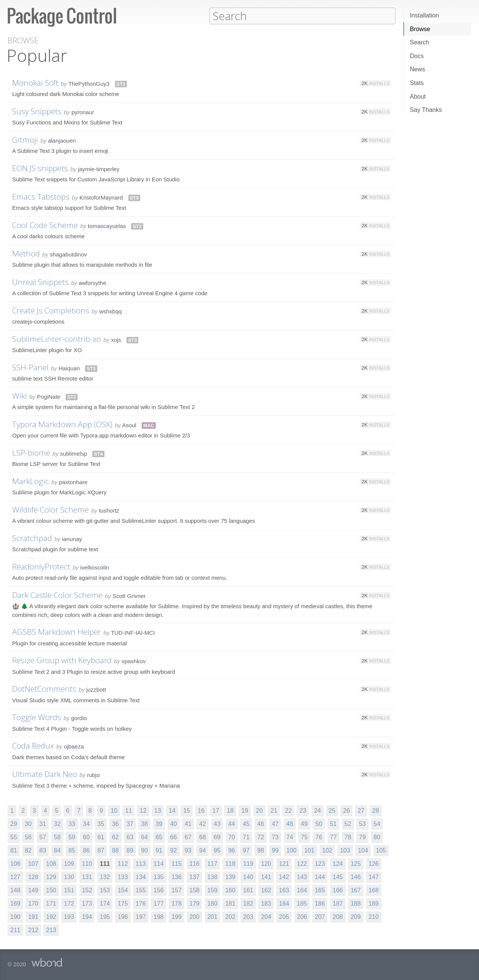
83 (43, 850)
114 (159, 863)
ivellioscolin (95, 567)
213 (51, 930)
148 (15, 890)
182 (248, 903)
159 (213, 890)
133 (123, 877)
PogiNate (49, 396)
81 (14, 850)
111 (105, 863)
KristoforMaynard (101, 197)
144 (320, 877)
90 (144, 850)
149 (33, 890)
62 (115, 837)
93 (188, 850)
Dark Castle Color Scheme (57, 595)
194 (87, 916)
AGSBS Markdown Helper (57, 631)
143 (302, 877)
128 (33, 877)
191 (33, 916)
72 (261, 837)
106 (15, 863)
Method (26, 253)
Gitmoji (25, 139)
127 (15, 877)
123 (320, 863)
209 (356, 916)
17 (216, 810)
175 (123, 903)
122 (302, 863)
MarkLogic (31, 481)
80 (377, 837)
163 (284, 890)
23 (303, 810)
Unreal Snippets (40, 282)
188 (356, 903)
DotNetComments (44, 688)
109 (69, 863)
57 (43, 837)
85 (72, 850)
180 (213, 903)
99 (275, 850)
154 (123, 890)
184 (284, 903)
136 (176, 877)
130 (69, 877)
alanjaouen (62, 140)
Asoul (129, 425)
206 (302, 916)
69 (217, 837)
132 (105, 877)
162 (266, 890)
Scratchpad (32, 538)
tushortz (109, 510)
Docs (417, 56)
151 (69, 890)
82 (28, 850)
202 (230, 916)
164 (302, 890)
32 (57, 823)
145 (338, 877)
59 (72, 837)
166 (338, 890)
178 (176, 903)
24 (318, 810)
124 (338, 863)
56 (28, 837)
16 (201, 810)
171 (51, 903)
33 (72, 823)
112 (123, 863)
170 (33, 903)
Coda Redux (33, 745)
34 (86, 823)
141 (266, 877)
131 (87, 877)
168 (374, 890)
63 (130, 837)
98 (261, 850)
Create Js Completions (51, 310)
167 (356, 890)
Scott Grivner (129, 595)
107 (33, 863)
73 (275, 837)
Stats (417, 83)
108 (51, 863)
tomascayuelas (107, 226)
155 (141, 890)
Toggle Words (37, 717)
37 (130, 823)
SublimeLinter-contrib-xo (57, 338)
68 (202, 837)
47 (275, 823)
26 (346, 810)
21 (274, 810)
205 (284, 916)
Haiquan (69, 368)
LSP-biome (31, 452)
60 (86, 837)
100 (292, 850)
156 (159, 890)
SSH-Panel (30, 367)
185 (302, 903)
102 (327, 850)
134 (141, 877)
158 (195, 890)
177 (159, 903)
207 (320, 916)
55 (14, 837)
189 (374, 903)
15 (187, 810)
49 (304, 823)
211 (15, 930)
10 (114, 810)
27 (361, 810)
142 (284, 877)
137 (195, 877)
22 (288, 810)
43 (217, 823)
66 (174, 837)
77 (334, 837)
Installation (424, 15)
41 (188, 823)
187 (338, 903)
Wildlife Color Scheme (51, 509)
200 (195, 916)
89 (130, 850)
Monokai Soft (35, 82)
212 (33, 930)
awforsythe (92, 282)
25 (332, 810)
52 (348, 823)
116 (195, 863)
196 (123, 916)
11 (128, 810)
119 (248, 863)
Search (420, 42)
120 (266, 863)
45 (246, 823)
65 (159, 837)
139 (230, 877)
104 (363, 850)
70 (232, 837)
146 (356, 877)
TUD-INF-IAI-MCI (133, 632)
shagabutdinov (68, 254)
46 (261, 823)
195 (105, 916)
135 (159, 877)
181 (230, 903)
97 (246, 850)
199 (176, 916)
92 (174, 850)
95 (217, 850)
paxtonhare (73, 482)
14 (172, 810)
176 (141, 903)
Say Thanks (426, 110)
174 (105, 903)
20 (259, 810)
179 (195, 903)
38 (144, 823)
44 (232, 823)
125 (356, 863)
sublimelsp (74, 453)
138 (213, 877)
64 (144, 837)
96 (232, 850)
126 (374, 863)
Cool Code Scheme (45, 225)
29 (14, 823)
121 (284, 863)
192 (51, 916)
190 (15, 916)
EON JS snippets (40, 168)
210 (374, 916)
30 (28, 823)
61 (101, 837)
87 (101, 850)
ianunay (72, 539)
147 (374, 877)
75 (304, 837)
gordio (79, 718)
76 (319, 837)
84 (57, 850)
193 (69, 916)
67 (188, 837)
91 (159, 850)
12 (143, 810)
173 (87, 903)
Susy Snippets (37, 111)
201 (213, 916)
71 (246, 837)
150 (51, 890)
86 (86, 850)
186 (320, 903)
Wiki (20, 395)
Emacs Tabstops (41, 196)
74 (290, 837)
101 (309, 850)
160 (230, 890)
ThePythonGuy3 (89, 83)
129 (51, 877)
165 (320, 890)
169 (15, 903)
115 (176, 863)
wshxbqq (110, 311)
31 (43, 823)
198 (159, 916)
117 (213, 863)
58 (57, 837)
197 (141, 916)
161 (248, 890)
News (417, 69)
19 (245, 810)
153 (105, 890)
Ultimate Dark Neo (45, 774)
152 (87, 890)
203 (248, 916)
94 (202, 850)
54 (377, 823)
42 (202, 823)
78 (348, 837)
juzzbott (96, 689)
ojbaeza (74, 746)
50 (319, 823)
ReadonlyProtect (41, 566)
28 (376, 810)
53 (362, 823)
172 (69, 903)
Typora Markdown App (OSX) (62, 424)
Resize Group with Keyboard (62, 660)
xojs (116, 339)
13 (158, 810)
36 (115, 823)
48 (290, 823)
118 (230, 863)
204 (266, 916)
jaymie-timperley (99, 169)
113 (141, 863)
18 (230, 810)
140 (248, 877)
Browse (420, 29)
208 (338, 916)
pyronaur (83, 112)
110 (87, 863)
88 (115, 850)
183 (266, 903)
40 (174, 823)
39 (159, 823)
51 (334, 823)
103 (345, 850)
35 (101, 823)
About (418, 97)
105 (381, 850)
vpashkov (134, 661)
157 (176, 890)
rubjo (93, 775)
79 (362, 837)
